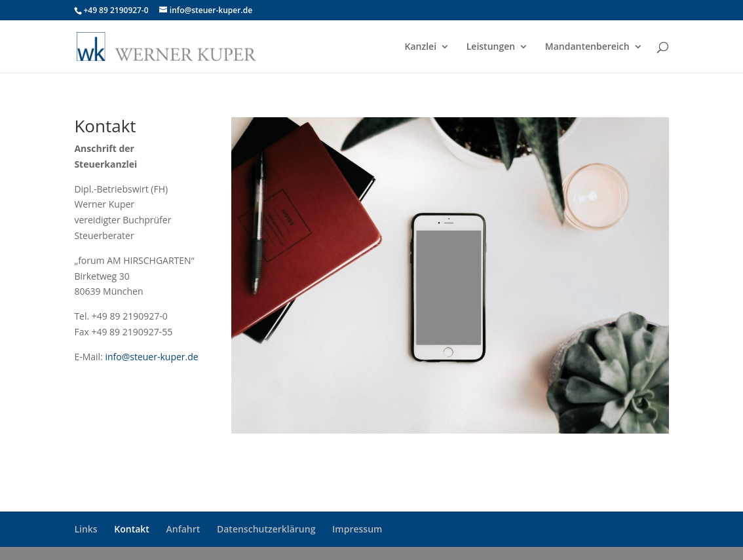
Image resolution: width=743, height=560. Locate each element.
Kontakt (132, 529)
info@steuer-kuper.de (151, 357)
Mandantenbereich (587, 47)
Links (86, 529)
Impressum (357, 529)
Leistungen (491, 47)
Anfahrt (183, 529)
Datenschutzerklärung (266, 529)
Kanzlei (421, 47)
